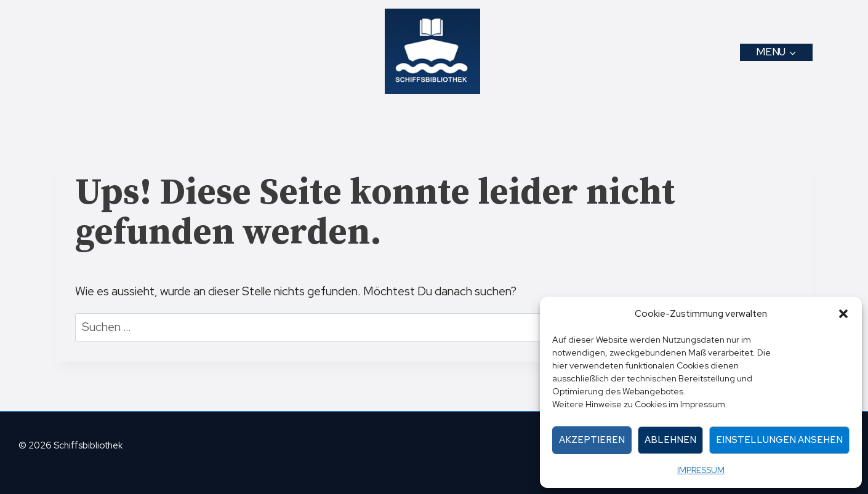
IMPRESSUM (701, 470)
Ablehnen (670, 440)
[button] (843, 314)
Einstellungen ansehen (779, 440)
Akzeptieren (592, 440)
